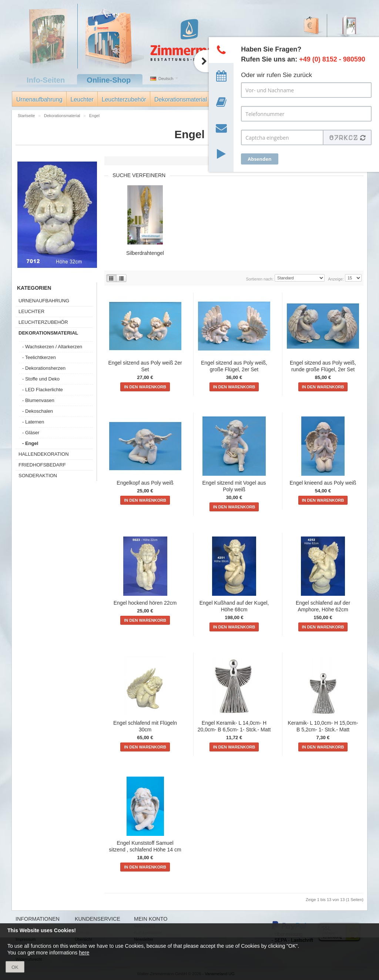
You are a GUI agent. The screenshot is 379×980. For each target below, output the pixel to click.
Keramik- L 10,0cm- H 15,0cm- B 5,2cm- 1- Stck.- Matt (323, 726)
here (84, 953)
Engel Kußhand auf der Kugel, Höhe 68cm (234, 606)
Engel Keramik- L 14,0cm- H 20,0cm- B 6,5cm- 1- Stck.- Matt (234, 726)
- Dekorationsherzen (44, 368)
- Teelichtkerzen (39, 357)
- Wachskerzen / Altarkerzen (52, 347)
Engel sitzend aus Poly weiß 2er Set (145, 366)
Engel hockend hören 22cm (145, 603)
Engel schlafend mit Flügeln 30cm (145, 726)
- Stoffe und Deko (41, 379)
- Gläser (31, 433)
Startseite (27, 116)
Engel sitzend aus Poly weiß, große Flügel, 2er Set (234, 366)
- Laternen (33, 422)
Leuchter (82, 99)
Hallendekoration (44, 454)
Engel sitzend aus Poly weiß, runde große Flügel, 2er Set (323, 366)
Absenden (259, 159)
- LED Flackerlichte (43, 390)
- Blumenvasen (38, 400)
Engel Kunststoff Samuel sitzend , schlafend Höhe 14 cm (145, 846)
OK (15, 967)
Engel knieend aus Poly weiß (323, 483)
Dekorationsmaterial (181, 99)
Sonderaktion (38, 476)
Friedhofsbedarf (42, 465)
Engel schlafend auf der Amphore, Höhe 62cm (323, 606)
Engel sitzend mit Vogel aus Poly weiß (234, 486)
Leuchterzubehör (124, 99)
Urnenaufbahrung (39, 99)
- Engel (30, 443)
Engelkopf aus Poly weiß (145, 483)
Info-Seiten (46, 80)
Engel (94, 116)
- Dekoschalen (38, 411)
